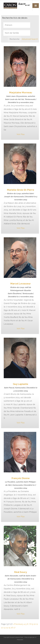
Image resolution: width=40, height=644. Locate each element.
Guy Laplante (21, 384)
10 (35, 624)
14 (7, 628)
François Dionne (21, 478)
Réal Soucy (21, 572)
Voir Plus (21, 134)
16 (12, 628)
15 (9, 628)
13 (4, 628)
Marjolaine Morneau (21, 92)
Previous (18, 624)
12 (2, 628)
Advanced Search (30, 39)
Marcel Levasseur (21, 284)
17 (14, 628)
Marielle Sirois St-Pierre (21, 190)
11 (37, 624)
